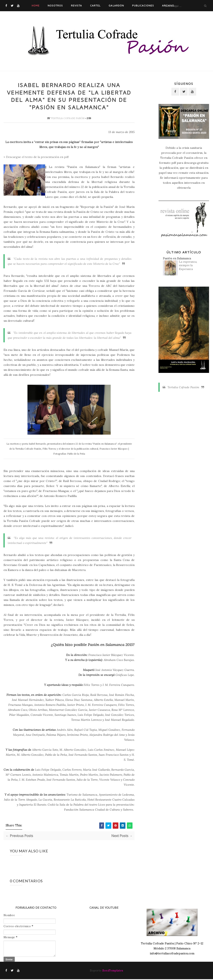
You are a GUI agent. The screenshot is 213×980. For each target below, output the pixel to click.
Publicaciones (143, 6)
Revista (76, 6)
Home (36, 6)
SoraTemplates (113, 971)
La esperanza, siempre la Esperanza (188, 265)
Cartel (95, 6)
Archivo (168, 6)
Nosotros (55, 6)
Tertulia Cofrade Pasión (68, 119)
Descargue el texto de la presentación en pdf (37, 158)
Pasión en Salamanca (177, 258)
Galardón (116, 6)
